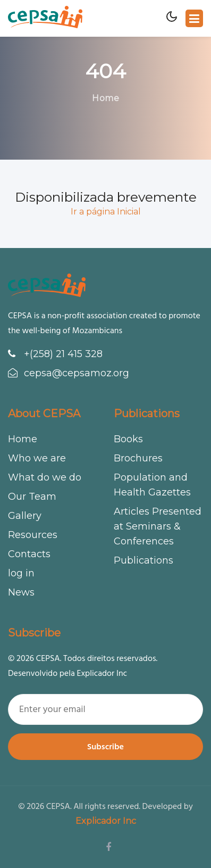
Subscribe (105, 747)
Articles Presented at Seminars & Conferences (158, 526)
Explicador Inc (106, 821)
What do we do (45, 477)
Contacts (29, 554)
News (21, 592)
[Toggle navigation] (194, 18)
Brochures (138, 458)
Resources (33, 535)
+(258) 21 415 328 (55, 354)
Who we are (37, 458)
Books (128, 439)
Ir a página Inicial (106, 212)
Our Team (32, 497)
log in (21, 573)
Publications (144, 560)
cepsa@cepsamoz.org (69, 373)
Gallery (25, 516)
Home (105, 98)
